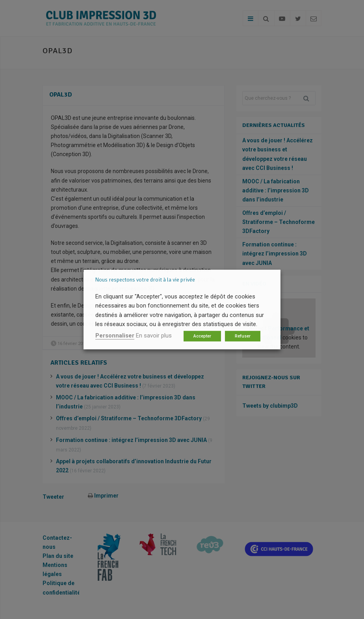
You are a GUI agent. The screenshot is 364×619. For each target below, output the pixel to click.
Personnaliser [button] (115, 336)
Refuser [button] (243, 336)
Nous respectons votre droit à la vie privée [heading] (145, 280)
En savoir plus (154, 336)
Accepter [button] (202, 336)
